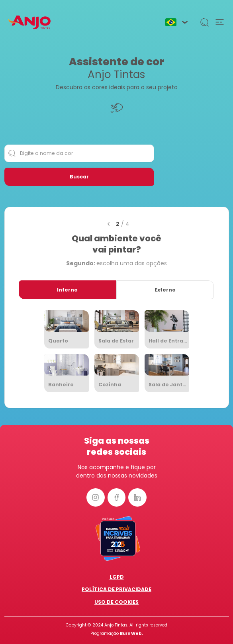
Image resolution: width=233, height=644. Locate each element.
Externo (165, 290)
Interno (67, 290)
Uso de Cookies (116, 602)
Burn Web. (131, 633)
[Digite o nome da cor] (79, 153)
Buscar (79, 177)
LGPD (117, 577)
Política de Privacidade (116, 589)
